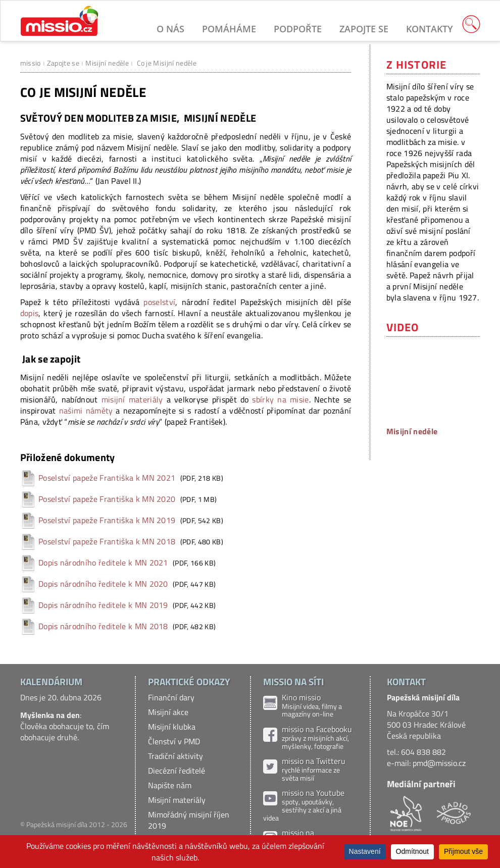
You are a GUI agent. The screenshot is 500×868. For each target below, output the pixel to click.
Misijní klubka (172, 727)
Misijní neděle (107, 63)
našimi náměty (86, 411)
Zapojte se (364, 29)
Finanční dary (171, 697)
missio (31, 63)
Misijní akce (168, 712)
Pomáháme (229, 29)
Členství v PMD (174, 741)
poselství (159, 302)
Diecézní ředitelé (177, 771)
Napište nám (170, 785)
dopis (30, 313)
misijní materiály (132, 399)
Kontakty (430, 29)
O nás (170, 29)
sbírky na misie (280, 399)
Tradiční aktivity (176, 756)
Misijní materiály (177, 800)
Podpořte (298, 29)
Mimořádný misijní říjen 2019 (189, 820)
